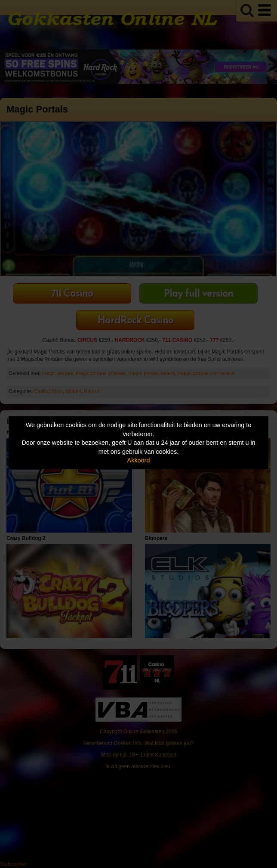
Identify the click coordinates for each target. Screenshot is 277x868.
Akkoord (139, 460)
